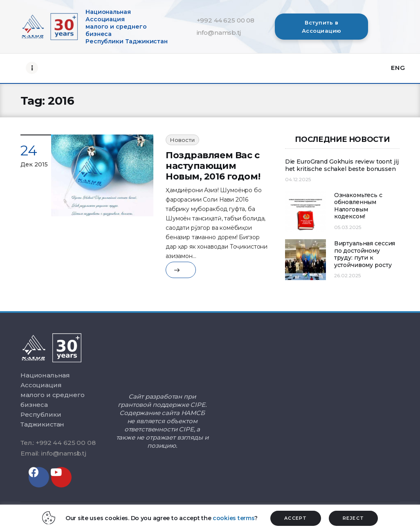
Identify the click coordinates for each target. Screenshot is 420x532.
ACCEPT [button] (296, 518)
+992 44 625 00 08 (226, 20)
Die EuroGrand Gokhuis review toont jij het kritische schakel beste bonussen (342, 165)
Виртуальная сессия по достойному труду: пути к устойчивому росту (365, 254)
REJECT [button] (354, 518)
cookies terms (234, 518)
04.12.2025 (298, 179)
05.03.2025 (348, 227)
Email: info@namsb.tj (53, 453)
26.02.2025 (347, 275)
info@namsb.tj (219, 33)
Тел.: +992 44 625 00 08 (58, 443)
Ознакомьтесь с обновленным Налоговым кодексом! (358, 206)
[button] (321, 27)
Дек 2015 (34, 164)
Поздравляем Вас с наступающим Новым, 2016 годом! (213, 166)
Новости (182, 140)
